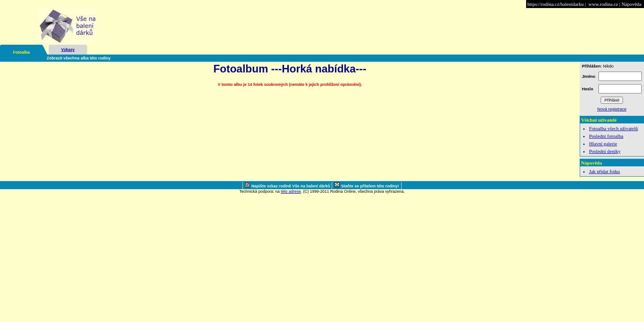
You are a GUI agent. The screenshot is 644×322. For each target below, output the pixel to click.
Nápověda (632, 4)
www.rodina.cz (603, 4)
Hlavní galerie (603, 144)
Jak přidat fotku (604, 171)
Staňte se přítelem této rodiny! (370, 186)
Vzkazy (68, 50)
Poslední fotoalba (606, 136)
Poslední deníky (605, 151)
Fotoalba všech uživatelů (613, 128)
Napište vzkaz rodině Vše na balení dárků (291, 186)
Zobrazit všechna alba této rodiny (79, 58)
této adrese (291, 191)
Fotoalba (21, 52)
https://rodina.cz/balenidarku (556, 4)
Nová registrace (612, 109)
